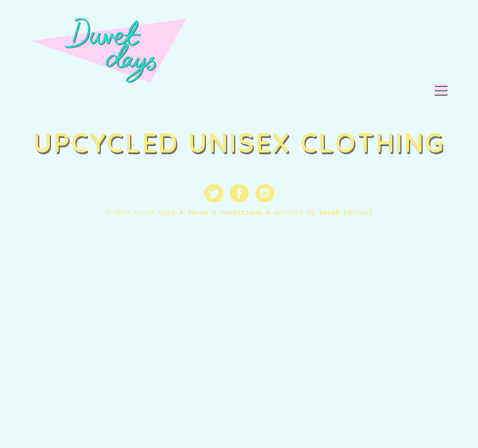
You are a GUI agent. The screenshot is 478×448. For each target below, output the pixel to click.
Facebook (239, 193)
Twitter (214, 193)
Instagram (265, 193)
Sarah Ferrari (346, 213)
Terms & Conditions (224, 213)
